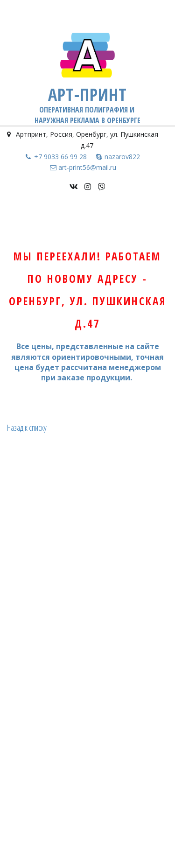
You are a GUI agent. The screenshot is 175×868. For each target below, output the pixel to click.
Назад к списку (27, 427)
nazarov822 (122, 157)
